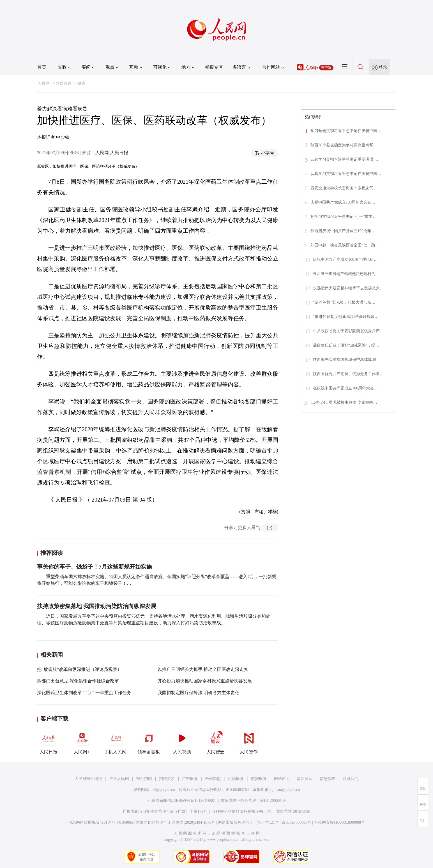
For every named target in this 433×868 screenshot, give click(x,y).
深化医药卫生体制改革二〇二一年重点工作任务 (84, 693)
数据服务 (259, 779)
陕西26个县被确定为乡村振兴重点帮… (344, 145)
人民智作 (249, 741)
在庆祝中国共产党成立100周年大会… (345, 388)
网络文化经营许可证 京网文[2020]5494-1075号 (176, 822)
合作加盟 (213, 779)
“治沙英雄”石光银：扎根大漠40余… (344, 302)
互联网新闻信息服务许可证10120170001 (182, 801)
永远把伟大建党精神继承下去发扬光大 (346, 288)
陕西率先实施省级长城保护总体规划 (344, 360)
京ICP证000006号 (296, 822)
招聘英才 (167, 779)
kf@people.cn (164, 790)
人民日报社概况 (88, 779)
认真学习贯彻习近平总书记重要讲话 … (344, 159)
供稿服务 (236, 779)
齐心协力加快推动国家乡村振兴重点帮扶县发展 (205, 681)
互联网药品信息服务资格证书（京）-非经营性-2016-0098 (261, 812)
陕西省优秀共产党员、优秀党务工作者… (348, 374)
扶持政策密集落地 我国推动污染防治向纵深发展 (97, 606)
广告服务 (190, 779)
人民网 (44, 83)
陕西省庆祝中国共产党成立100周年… (343, 231)
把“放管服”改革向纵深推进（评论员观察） (79, 669)
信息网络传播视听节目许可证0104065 (101, 822)
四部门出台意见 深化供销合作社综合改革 (78, 681)
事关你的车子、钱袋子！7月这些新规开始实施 (95, 567)
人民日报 (49, 741)
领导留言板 (149, 741)
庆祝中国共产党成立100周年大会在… (343, 202)
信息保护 (328, 779)
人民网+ (82, 741)
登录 (383, 67)
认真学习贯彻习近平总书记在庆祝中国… (346, 174)
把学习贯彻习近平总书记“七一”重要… (344, 217)
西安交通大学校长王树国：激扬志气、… (346, 188)
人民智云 (215, 741)
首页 (42, 67)
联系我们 (351, 779)
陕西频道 (64, 83)
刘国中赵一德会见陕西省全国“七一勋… (345, 245)
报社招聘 (144, 779)
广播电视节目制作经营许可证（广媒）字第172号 (165, 812)
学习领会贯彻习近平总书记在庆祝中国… (346, 131)
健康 (82, 83)
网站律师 (305, 779)
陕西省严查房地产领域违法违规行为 (344, 274)
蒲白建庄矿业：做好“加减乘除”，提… (346, 345)
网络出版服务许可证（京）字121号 (248, 822)
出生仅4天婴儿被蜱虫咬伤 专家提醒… (344, 402)
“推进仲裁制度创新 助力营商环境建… (346, 317)
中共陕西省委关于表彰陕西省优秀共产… (348, 331)
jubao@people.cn (286, 790)
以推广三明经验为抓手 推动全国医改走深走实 (203, 669)
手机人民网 (115, 741)
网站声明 (282, 779)
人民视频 (182, 741)
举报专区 (214, 67)
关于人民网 (119, 779)
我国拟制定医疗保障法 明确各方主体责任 (199, 693)
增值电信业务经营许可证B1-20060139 (253, 801)
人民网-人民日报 (112, 153)
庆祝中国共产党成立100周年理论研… (345, 259)
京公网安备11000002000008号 (339, 822)
